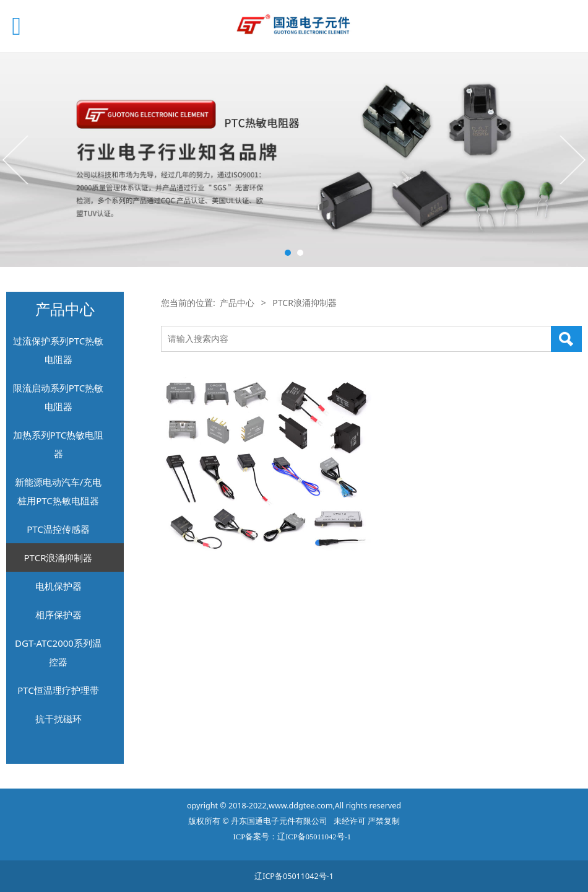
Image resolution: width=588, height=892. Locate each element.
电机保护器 (58, 586)
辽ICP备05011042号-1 (294, 876)
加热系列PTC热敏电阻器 (58, 444)
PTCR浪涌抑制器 (58, 557)
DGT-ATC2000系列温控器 (58, 652)
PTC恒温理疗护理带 (58, 690)
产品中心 (237, 303)
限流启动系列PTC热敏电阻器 (58, 397)
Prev (17, 159)
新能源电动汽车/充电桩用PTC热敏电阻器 (58, 491)
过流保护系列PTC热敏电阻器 (58, 350)
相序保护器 (58, 614)
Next (571, 159)
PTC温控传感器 (58, 529)
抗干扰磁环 (58, 719)
